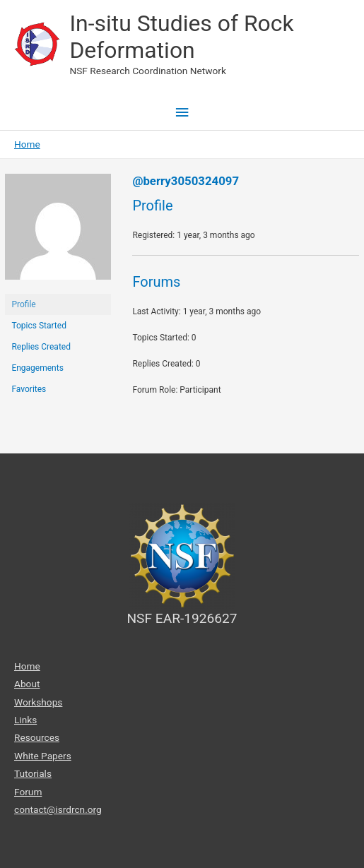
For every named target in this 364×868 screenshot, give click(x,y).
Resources (37, 737)
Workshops (38, 702)
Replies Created (41, 347)
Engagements (37, 368)
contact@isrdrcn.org (58, 809)
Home (27, 666)
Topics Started (39, 326)
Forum (28, 792)
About (27, 684)
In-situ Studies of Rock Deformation (181, 37)
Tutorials (33, 773)
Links (25, 720)
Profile (23, 304)
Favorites (29, 389)
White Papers (43, 756)
